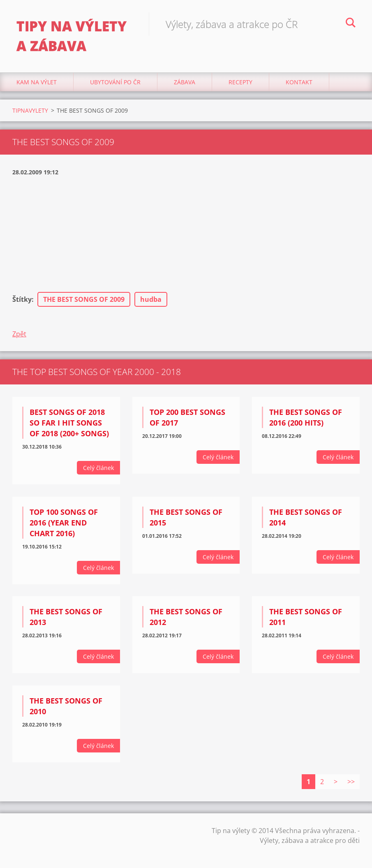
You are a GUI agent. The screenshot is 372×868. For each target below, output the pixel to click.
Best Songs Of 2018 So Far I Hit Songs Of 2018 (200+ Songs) (69, 423)
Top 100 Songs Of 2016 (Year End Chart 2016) (64, 523)
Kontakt (299, 82)
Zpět (19, 334)
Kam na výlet (37, 82)
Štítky (22, 299)
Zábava (185, 82)
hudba (151, 299)
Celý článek (98, 468)
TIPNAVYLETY (30, 110)
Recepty (240, 82)
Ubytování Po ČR (115, 82)
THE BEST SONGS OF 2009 (84, 299)
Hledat (351, 24)
